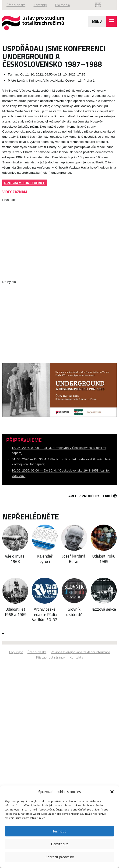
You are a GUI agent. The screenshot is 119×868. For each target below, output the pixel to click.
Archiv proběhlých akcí (93, 496)
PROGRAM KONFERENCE (25, 183)
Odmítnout (59, 844)
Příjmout (60, 831)
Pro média (62, 5)
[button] (112, 792)
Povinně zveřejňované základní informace (80, 652)
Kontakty (40, 5)
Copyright (16, 652)
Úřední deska (16, 5)
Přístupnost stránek (51, 657)
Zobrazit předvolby (60, 857)
